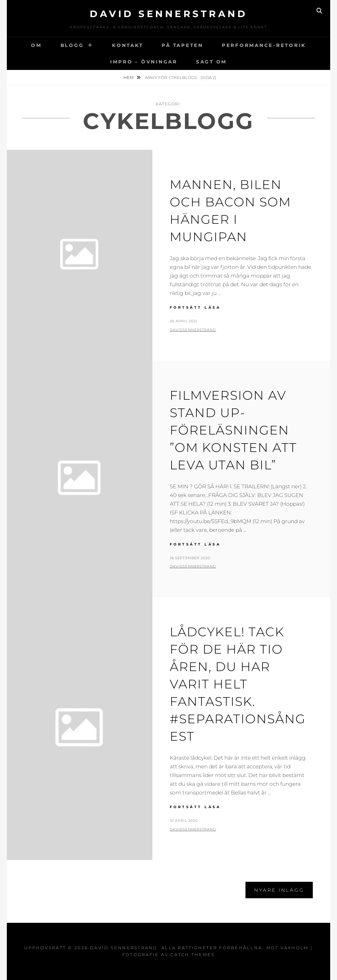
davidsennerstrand (193, 330)
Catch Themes (193, 955)
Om (36, 45)
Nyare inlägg (279, 890)
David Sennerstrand (168, 14)
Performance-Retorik (264, 45)
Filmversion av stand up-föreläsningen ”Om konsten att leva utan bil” (233, 430)
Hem (129, 77)
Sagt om (211, 62)
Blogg (72, 45)
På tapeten (182, 45)
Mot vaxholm (288, 948)
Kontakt (128, 45)
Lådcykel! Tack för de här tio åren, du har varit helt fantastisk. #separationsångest (238, 684)
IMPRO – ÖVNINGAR (144, 62)
